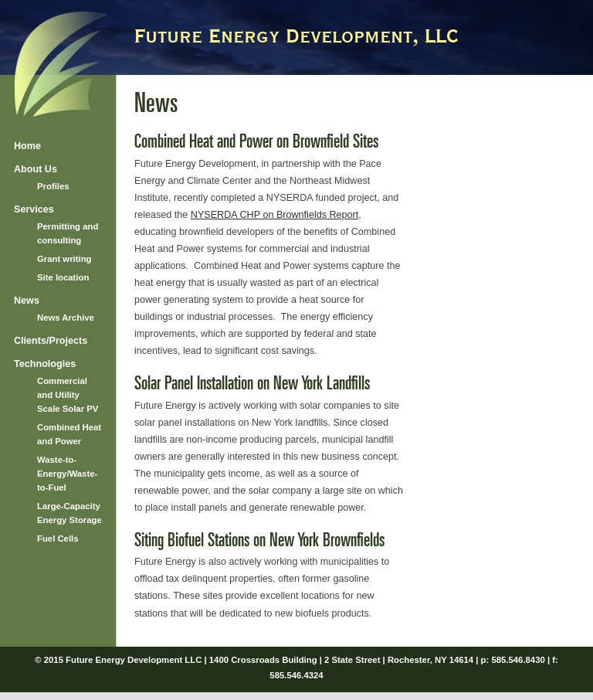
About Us (36, 169)
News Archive (66, 318)
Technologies (45, 364)
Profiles (53, 186)
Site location (63, 277)
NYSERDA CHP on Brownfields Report (274, 215)
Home (27, 146)
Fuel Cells (58, 539)
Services (34, 209)
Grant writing (64, 259)
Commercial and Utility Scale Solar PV (68, 395)
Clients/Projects (51, 341)
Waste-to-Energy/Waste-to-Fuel (67, 474)
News (27, 301)
